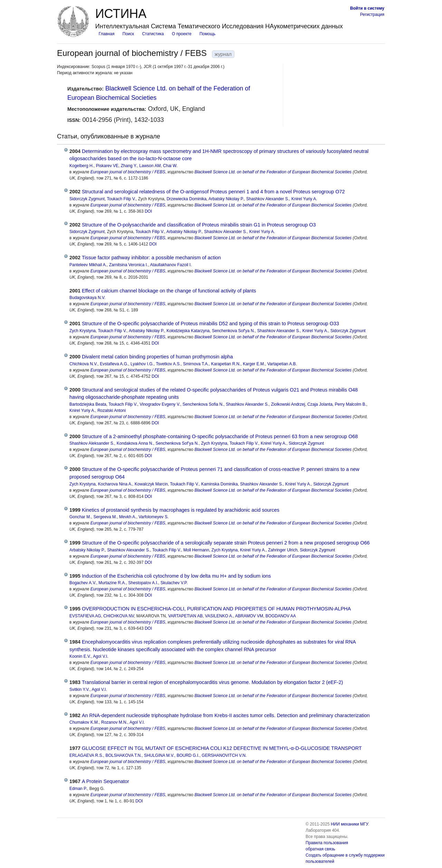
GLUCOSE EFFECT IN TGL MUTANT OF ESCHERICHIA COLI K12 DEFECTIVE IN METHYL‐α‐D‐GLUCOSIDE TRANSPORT (222, 748)
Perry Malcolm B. (351, 404)
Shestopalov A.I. (143, 583)
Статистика (153, 34)
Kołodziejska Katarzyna (188, 331)
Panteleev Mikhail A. (88, 265)
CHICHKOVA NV (119, 616)
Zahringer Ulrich (283, 550)
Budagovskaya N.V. (87, 298)
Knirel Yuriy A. (304, 199)
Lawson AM (150, 166)
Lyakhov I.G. (142, 364)
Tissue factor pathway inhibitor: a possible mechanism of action (151, 258)
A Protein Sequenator (105, 781)
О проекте (182, 34)
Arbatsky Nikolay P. (226, 199)
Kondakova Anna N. (135, 443)
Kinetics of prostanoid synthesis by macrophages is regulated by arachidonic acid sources (181, 510)
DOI (148, 211)
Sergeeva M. (105, 517)
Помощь (208, 34)
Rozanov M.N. (114, 722)
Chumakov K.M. (84, 722)
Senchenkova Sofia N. (203, 404)
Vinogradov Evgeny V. (160, 404)
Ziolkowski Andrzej (288, 404)
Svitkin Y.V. (80, 689)
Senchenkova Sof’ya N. (177, 443)
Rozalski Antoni (112, 411)
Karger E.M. (254, 364)
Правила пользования (327, 843)
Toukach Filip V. (121, 199)
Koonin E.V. (80, 656)
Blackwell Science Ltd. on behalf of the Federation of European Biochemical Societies (273, 172)
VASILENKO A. (219, 616)
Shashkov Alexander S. (268, 199)
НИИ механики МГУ (349, 824)
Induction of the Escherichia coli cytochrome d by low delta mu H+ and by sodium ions (176, 576)
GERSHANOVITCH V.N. (224, 755)
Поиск (128, 34)
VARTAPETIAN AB (185, 616)
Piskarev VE (107, 166)
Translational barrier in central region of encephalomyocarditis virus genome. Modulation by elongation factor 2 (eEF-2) (212, 682)
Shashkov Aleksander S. (92, 443)
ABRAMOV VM (249, 616)
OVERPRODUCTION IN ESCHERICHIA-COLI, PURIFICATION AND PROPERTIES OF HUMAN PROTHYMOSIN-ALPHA (216, 609)
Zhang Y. (129, 166)
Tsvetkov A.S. (168, 364)
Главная (107, 34)
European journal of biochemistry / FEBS (128, 172)
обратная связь (320, 849)
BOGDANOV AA (281, 616)
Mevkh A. (128, 517)
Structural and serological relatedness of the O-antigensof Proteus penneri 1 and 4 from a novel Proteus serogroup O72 (213, 192)
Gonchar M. (80, 517)
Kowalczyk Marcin (151, 484)
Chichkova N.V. (84, 364)
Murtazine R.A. (112, 583)
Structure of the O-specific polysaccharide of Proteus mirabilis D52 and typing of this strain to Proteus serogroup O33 (210, 324)
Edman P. (78, 789)
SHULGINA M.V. (159, 755)
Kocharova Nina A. (115, 484)
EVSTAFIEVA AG (85, 616)
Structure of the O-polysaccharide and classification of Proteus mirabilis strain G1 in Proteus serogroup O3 (199, 225)
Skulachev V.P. (174, 583)
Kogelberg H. (81, 166)
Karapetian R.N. (226, 364)
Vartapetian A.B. (282, 364)
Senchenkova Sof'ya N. (233, 331)
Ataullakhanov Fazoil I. (171, 265)
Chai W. (170, 166)
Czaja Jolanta (320, 404)
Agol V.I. (100, 656)
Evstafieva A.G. (114, 364)
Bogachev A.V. (83, 583)
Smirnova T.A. (196, 364)
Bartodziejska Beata (88, 404)
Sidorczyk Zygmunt (87, 199)
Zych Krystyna (83, 331)
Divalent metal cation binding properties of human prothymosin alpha (157, 357)
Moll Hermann (196, 550)
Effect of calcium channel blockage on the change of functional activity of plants (169, 291)
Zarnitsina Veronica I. (129, 265)
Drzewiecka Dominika (186, 199)
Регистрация (372, 15)
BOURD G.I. (188, 755)
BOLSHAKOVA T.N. (124, 755)
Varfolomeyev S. (153, 517)
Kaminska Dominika (220, 484)
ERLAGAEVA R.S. (86, 755)
